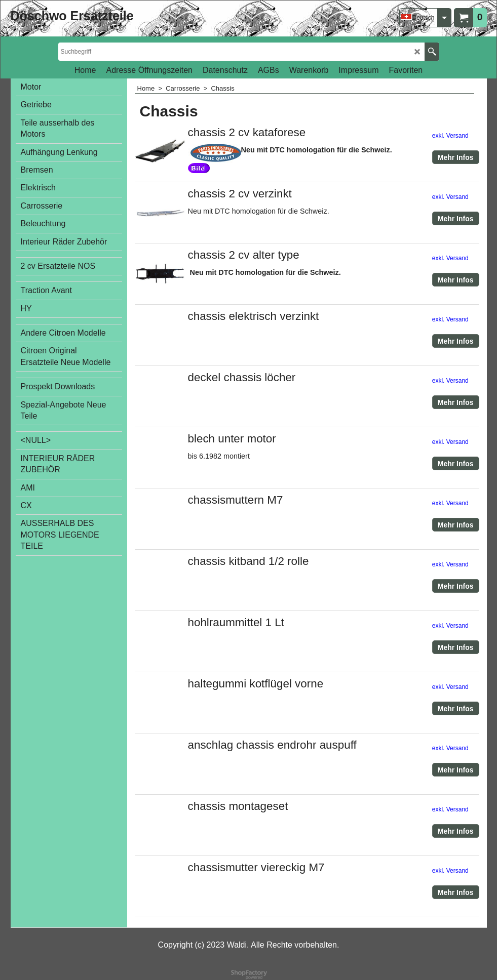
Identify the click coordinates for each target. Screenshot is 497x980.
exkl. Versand (450, 136)
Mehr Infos (456, 157)
